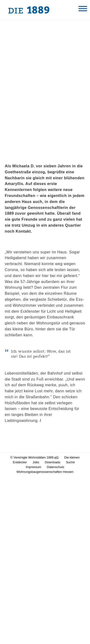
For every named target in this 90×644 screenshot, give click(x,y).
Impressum (33, 467)
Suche (70, 462)
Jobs (36, 462)
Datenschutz (55, 467)
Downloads (53, 462)
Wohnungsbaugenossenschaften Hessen (45, 472)
